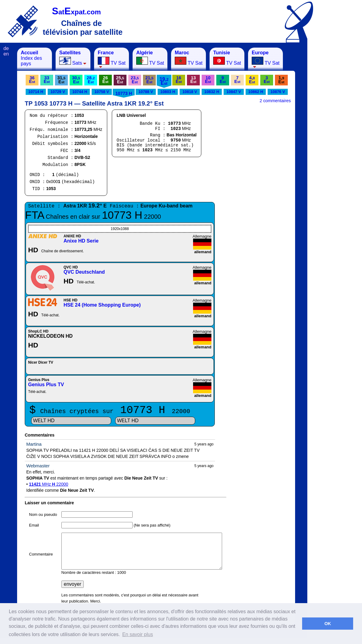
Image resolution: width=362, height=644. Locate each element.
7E (237, 80)
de (6, 48)
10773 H (124, 93)
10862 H (256, 92)
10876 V (278, 92)
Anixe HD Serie (81, 241)
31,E (61, 80)
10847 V (234, 92)
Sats (73, 58)
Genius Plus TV (46, 385)
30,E (76, 80)
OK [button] (328, 624)
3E (267, 80)
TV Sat (112, 59)
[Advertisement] (338, 139)
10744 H (80, 92)
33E (47, 80)
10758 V (102, 92)
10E (208, 80)
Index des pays (31, 58)
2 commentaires (275, 101)
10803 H (168, 92)
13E (193, 80)
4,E (252, 80)
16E (179, 80)
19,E (164, 81)
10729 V (58, 92)
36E (32, 80)
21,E (149, 80)
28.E (91, 80)
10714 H (36, 92)
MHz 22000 (49, 484)
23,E (135, 80)
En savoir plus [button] (138, 634)
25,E (120, 80)
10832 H (212, 92)
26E (105, 80)
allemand (203, 252)
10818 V (190, 92)
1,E (281, 80)
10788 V (146, 92)
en (6, 54)
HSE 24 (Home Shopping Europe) (102, 305)
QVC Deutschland (84, 272)
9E (223, 80)
